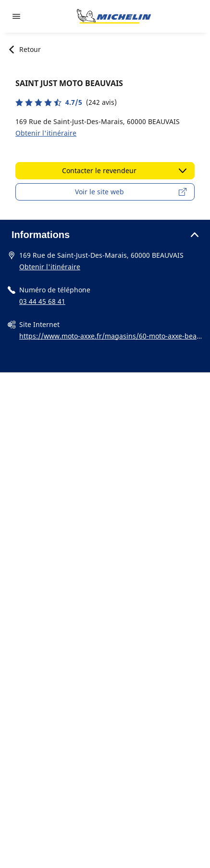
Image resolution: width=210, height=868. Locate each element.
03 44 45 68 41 (42, 301)
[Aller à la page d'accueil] (114, 16)
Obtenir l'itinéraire (46, 133)
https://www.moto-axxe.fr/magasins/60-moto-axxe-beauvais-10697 (110, 337)
